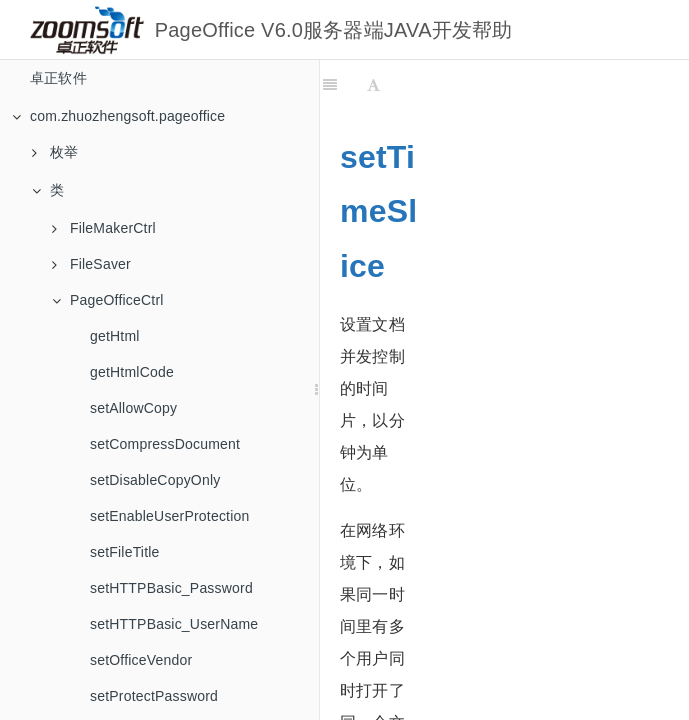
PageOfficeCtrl (108, 300)
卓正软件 (58, 78)
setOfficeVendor (141, 660)
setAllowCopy (133, 408)
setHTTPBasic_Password (171, 588)
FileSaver (91, 264)
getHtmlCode (132, 372)
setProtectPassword (154, 696)
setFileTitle (125, 552)
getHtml (115, 336)
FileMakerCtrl (104, 228)
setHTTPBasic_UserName (174, 624)
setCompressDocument (165, 444)
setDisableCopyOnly (155, 480)
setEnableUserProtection (169, 516)
